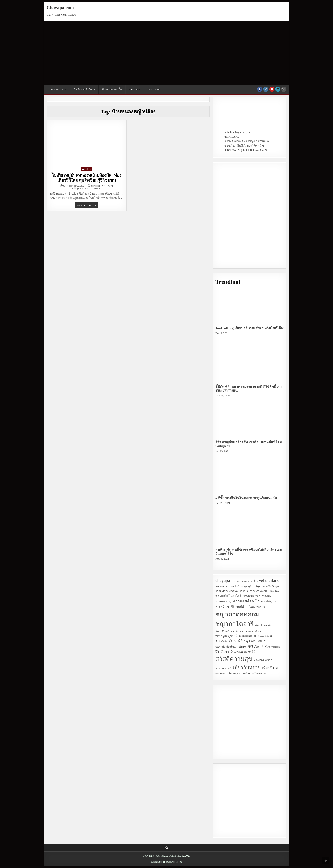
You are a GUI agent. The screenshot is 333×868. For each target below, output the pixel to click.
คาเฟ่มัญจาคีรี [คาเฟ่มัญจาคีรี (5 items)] (225, 607)
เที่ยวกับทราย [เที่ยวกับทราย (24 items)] (247, 668)
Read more (87, 206)
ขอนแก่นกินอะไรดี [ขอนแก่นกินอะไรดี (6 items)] (229, 596)
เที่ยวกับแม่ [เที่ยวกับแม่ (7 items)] (270, 668)
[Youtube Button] (272, 89)
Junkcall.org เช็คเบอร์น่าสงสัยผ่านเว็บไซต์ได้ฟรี (250, 328)
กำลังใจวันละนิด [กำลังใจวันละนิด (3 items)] (259, 591)
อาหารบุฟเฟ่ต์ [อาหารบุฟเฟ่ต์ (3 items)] (223, 668)
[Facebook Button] (260, 89)
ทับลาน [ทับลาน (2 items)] (259, 631)
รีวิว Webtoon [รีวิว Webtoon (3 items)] (272, 647)
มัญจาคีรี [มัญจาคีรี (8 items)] (236, 641)
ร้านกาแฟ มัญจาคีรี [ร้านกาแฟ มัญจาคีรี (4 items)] (243, 652)
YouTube (154, 89)
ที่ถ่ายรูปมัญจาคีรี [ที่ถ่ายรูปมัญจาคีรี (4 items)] (226, 636)
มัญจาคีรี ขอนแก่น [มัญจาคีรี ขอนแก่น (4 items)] (256, 641)
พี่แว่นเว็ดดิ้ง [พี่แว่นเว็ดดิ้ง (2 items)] (221, 641)
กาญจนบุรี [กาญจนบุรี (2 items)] (246, 587)
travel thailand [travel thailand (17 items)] (267, 580)
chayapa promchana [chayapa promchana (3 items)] (242, 581)
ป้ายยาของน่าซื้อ (112, 89)
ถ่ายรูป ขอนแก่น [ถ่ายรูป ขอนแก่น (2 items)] (263, 625)
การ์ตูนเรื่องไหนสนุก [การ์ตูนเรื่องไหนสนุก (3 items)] (226, 591)
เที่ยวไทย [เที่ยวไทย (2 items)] (246, 674)
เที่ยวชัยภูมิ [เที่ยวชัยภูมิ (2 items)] (221, 674)
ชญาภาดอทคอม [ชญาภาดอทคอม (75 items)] (237, 614)
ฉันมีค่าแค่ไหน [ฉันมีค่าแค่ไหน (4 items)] (245, 607)
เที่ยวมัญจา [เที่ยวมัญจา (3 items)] (234, 674)
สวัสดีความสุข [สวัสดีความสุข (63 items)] (234, 659)
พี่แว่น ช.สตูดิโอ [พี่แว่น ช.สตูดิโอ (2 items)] (265, 636)
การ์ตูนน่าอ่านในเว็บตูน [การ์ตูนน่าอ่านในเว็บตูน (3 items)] (266, 587)
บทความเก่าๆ (56, 89)
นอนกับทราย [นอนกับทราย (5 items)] (247, 636)
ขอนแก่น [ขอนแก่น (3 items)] (274, 591)
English (135, 89)
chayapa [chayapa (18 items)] (223, 580)
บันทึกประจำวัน (83, 89)
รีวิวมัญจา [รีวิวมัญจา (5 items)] (222, 652)
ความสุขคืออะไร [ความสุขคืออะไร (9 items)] (246, 601)
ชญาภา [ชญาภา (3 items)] (261, 607)
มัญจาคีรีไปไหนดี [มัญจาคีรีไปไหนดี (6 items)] (251, 647)
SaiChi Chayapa (74, 186)
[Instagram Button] (266, 89)
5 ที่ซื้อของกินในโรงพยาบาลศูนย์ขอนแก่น (246, 498)
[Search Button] (284, 89)
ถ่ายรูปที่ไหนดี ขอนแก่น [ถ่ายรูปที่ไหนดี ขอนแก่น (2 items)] (227, 631)
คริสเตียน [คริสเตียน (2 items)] (266, 596)
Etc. (88, 169)
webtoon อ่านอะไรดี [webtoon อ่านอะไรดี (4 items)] (227, 586)
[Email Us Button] (278, 89)
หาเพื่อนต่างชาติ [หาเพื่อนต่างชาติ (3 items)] (263, 660)
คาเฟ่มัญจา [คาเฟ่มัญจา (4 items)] (269, 602)
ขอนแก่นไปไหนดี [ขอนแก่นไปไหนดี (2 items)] (252, 596)
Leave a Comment (90, 189)
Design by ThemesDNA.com (166, 862)
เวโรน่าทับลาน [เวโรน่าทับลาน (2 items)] (260, 674)
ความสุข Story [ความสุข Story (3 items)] (223, 602)
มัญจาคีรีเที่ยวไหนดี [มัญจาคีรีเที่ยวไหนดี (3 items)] (226, 647)
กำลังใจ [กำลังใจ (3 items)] (244, 591)
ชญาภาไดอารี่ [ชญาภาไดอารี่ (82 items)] (234, 624)
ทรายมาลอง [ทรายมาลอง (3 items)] (247, 631)
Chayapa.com (60, 8)
